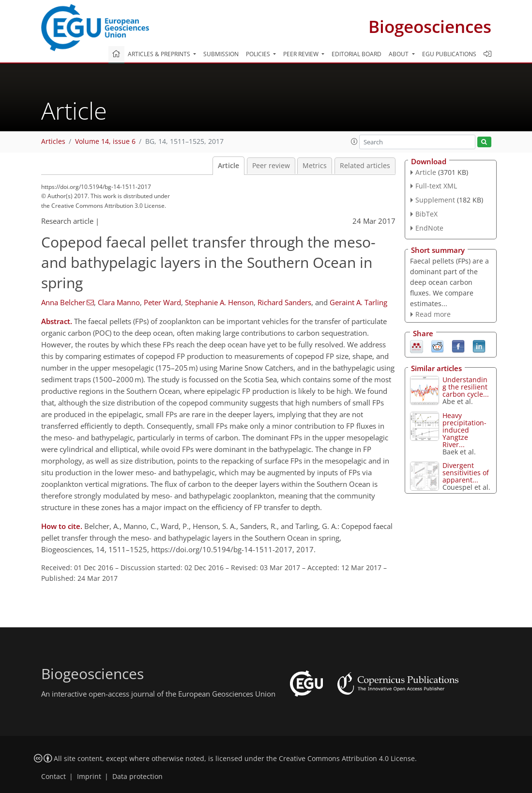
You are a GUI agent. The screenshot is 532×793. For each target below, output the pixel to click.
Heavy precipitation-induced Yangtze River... (464, 430)
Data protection (137, 777)
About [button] (399, 54)
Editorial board (357, 54)
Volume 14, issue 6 (105, 141)
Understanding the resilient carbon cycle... (466, 387)
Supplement (435, 200)
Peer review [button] (302, 54)
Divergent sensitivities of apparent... (466, 473)
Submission (221, 54)
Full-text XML (436, 186)
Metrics (315, 166)
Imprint (89, 777)
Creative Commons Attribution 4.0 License (347, 759)
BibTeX (426, 214)
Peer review (271, 166)
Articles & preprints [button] (160, 54)
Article (228, 166)
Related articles (365, 166)
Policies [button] (259, 54)
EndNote (429, 228)
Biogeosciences (430, 26)
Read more (433, 314)
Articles (53, 141)
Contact (53, 777)
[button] (354, 141)
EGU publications (449, 54)
